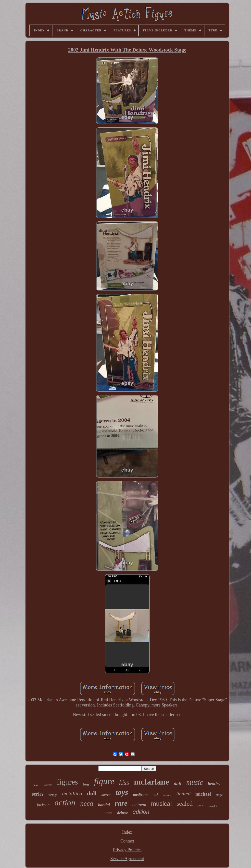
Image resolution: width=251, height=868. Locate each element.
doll (92, 793)
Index (127, 832)
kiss (124, 783)
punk (201, 805)
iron (86, 784)
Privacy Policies (127, 850)
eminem (139, 805)
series (38, 794)
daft (178, 784)
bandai (104, 805)
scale (109, 813)
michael (203, 794)
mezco (106, 795)
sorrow (48, 785)
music (195, 782)
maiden (167, 795)
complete (213, 806)
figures (67, 782)
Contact (127, 841)
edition (141, 812)
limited (183, 794)
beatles (214, 784)
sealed (185, 804)
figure (104, 781)
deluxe (123, 813)
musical (161, 804)
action (65, 803)
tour (36, 785)
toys (122, 792)
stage (219, 795)
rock (155, 795)
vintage (53, 795)
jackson (43, 805)
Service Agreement (127, 859)
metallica (72, 793)
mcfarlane (152, 782)
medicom (140, 794)
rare (121, 803)
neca (87, 803)
